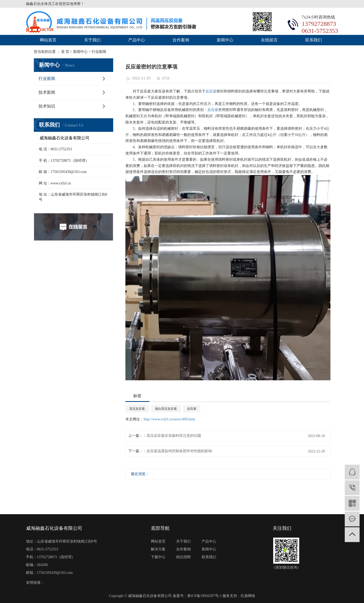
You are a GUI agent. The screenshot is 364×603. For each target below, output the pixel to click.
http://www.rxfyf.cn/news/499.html (169, 419)
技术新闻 (47, 92)
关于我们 (92, 40)
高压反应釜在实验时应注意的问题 (174, 436)
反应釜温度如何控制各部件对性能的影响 (179, 451)
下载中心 (158, 557)
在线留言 (269, 40)
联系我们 (314, 40)
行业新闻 (47, 79)
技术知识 (47, 106)
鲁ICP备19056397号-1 (204, 596)
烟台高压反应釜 (166, 409)
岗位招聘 (183, 557)
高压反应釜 (137, 409)
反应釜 (211, 91)
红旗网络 (248, 596)
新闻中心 (225, 40)
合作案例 (181, 40)
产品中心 (137, 40)
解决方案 (158, 549)
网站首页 (48, 40)
